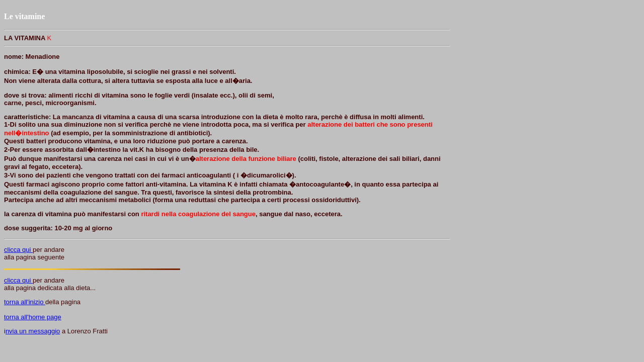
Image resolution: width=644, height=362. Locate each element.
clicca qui (18, 250)
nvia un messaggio (33, 331)
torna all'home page (33, 317)
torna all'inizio (25, 302)
